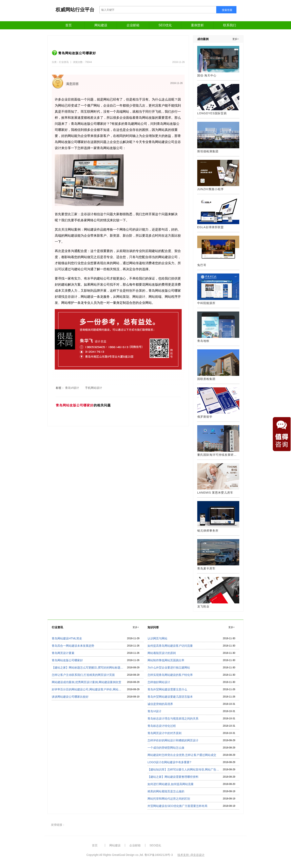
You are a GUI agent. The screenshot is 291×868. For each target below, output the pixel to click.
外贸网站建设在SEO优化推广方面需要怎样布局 (177, 806)
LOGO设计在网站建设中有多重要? (169, 762)
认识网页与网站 (157, 638)
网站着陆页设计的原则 (162, 653)
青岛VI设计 (154, 711)
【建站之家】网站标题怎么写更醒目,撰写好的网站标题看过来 (88, 668)
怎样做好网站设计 (159, 682)
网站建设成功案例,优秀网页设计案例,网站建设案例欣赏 (86, 682)
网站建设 (101, 25)
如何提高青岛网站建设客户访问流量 (170, 646)
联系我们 (230, 25)
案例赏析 (197, 25)
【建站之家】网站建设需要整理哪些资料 (173, 777)
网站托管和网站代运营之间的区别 (169, 799)
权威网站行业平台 (75, 10)
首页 (69, 25)
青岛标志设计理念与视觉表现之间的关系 (173, 719)
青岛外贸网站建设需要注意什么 (167, 689)
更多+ (236, 39)
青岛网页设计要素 (63, 653)
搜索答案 (227, 10)
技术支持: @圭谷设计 (191, 855)
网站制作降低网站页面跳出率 (166, 660)
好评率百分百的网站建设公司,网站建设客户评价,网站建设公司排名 (88, 689)
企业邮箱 (133, 25)
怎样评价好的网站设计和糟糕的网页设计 (173, 740)
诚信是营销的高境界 (160, 704)
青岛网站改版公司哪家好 (67, 660)
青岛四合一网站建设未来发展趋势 (73, 646)
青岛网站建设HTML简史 (67, 638)
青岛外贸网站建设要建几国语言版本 (170, 697)
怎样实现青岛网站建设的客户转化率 (170, 675)
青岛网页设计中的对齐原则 (164, 733)
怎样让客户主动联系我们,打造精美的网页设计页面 (83, 675)
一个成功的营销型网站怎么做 (166, 748)
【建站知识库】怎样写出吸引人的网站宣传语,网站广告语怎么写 (183, 769)
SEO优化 (165, 25)
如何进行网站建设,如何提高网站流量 (171, 784)
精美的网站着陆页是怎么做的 (166, 791)
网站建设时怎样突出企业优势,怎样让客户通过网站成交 (182, 755)
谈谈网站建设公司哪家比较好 (70, 697)
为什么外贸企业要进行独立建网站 (169, 668)
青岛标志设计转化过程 (162, 726)
